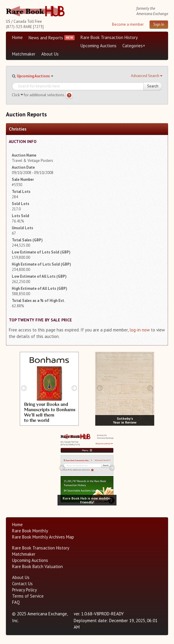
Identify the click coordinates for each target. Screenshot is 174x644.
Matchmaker (24, 54)
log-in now (140, 330)
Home (17, 37)
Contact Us (22, 584)
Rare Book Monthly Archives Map (43, 537)
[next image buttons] (74, 388)
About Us (50, 54)
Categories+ (134, 46)
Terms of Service (28, 596)
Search (153, 86)
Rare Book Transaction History (109, 37)
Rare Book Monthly (30, 531)
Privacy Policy (24, 590)
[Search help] (69, 95)
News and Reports (46, 38)
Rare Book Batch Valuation (37, 566)
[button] (147, 76)
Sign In (159, 24)
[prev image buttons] (24, 388)
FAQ (16, 602)
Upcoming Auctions (99, 46)
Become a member (128, 24)
